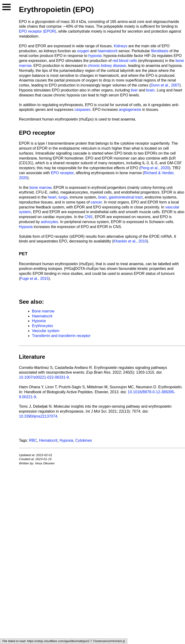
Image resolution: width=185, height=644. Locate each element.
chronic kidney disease (107, 66)
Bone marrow (43, 311)
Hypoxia (26, 227)
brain (150, 90)
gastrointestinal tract (126, 197)
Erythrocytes (42, 326)
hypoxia (95, 56)
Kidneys (121, 46)
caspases (83, 110)
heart (52, 197)
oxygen (83, 51)
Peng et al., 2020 (155, 168)
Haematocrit (42, 316)
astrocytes (50, 222)
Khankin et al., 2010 (130, 241)
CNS (88, 217)
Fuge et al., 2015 (34, 279)
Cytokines (84, 440)
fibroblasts (160, 51)
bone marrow (40, 188)
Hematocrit (48, 440)
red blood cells (125, 61)
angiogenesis (130, 110)
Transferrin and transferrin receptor (61, 336)
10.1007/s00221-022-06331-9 (44, 377)
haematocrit (108, 51)
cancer (96, 202)
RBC (33, 440)
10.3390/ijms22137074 (38, 416)
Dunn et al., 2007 (165, 85)
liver (134, 90)
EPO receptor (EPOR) (37, 31)
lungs (63, 197)
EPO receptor (37, 133)
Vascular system (46, 331)
